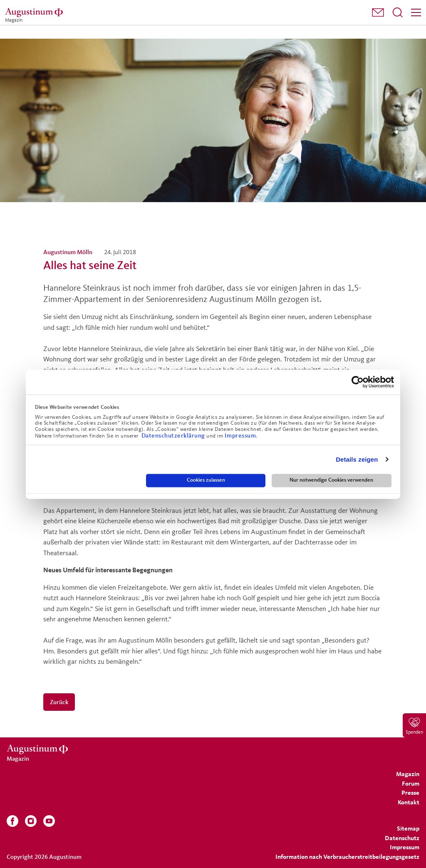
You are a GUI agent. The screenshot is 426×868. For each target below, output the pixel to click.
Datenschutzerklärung (174, 435)
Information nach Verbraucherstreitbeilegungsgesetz (347, 857)
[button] (378, 12)
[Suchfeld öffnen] (398, 12)
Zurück (59, 702)
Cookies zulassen (206, 480)
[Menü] (416, 12)
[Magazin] (35, 12)
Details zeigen (357, 459)
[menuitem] (378, 13)
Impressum (240, 435)
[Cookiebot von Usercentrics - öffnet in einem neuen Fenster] (358, 382)
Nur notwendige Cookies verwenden (331, 480)
